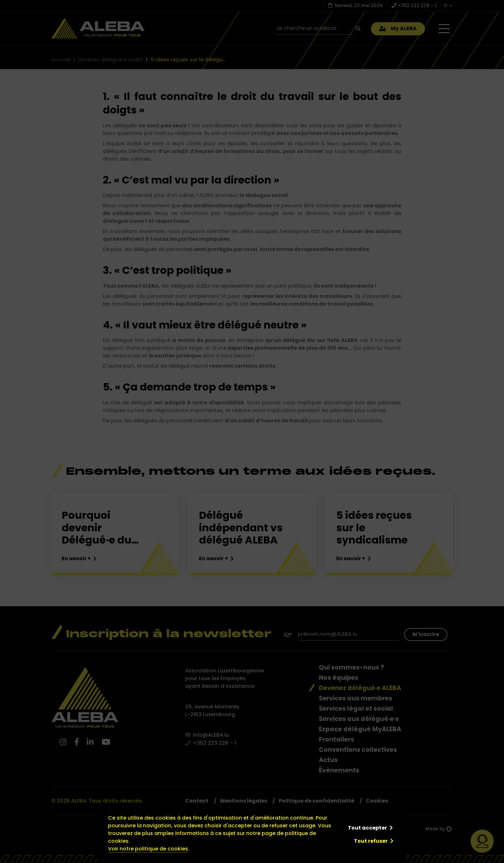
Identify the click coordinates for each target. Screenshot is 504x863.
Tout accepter (367, 828)
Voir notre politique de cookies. (149, 849)
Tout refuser (371, 841)
